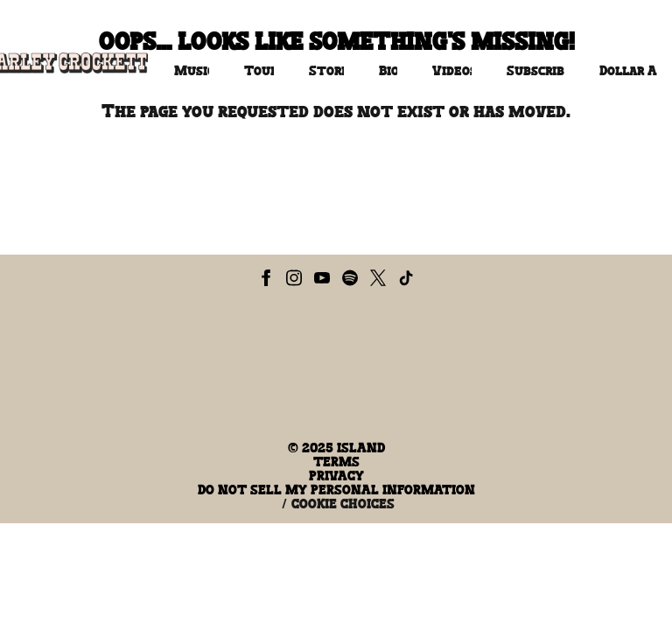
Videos (452, 71)
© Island (336, 448)
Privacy (336, 476)
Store (326, 71)
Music (192, 71)
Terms (336, 462)
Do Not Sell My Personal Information (336, 490)
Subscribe (535, 71)
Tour (259, 71)
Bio (388, 71)
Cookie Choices (343, 504)
